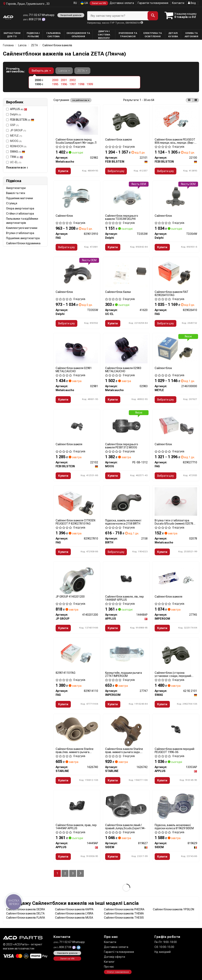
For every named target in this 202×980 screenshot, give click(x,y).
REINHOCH (16, 146)
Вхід (192, 3)
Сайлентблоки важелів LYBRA (74, 913)
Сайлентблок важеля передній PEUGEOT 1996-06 (174, 750)
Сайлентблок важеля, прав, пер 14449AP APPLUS (76, 827)
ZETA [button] (82, 71)
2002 (73, 80)
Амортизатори (16, 188)
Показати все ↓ (17, 167)
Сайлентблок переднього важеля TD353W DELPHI (122, 217)
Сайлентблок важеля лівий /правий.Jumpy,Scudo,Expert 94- (125, 827)
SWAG (18, 152)
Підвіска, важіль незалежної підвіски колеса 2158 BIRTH (123, 522)
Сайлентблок (64, 216)
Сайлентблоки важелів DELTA (25, 913)
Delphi (14, 114)
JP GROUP (16, 130)
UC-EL (14, 162)
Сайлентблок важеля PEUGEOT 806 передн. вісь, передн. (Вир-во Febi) (175, 141)
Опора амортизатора (20, 208)
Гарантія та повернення (153, 3)
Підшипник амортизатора (23, 238)
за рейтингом (81, 100)
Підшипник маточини (20, 198)
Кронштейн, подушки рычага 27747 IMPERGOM (123, 674)
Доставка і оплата (122, 3)
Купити (63, 171)
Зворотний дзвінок (71, 15)
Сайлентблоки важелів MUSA (74, 918)
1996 (64, 84)
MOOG (14, 141)
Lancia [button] (64, 71)
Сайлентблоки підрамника (23, 243)
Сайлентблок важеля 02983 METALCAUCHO (123, 370)
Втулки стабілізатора (20, 233)
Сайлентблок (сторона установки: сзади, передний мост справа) (173, 674)
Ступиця (12, 203)
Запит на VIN (99, 3)
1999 (90, 84)
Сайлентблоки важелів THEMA (124, 913)
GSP (12, 125)
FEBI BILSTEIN (22, 120)
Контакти (178, 3)
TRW (17, 157)
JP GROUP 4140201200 (70, 597)
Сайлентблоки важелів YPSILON (173, 909)
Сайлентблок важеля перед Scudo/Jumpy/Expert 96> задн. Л (76, 141)
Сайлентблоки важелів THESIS (124, 918)
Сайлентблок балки (118, 292)
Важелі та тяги (16, 193)
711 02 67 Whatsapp (39, 15)
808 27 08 (32, 19)
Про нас (109, 967)
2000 (55, 80)
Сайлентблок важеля (168, 597)
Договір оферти (115, 957)
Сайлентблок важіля (118, 140)
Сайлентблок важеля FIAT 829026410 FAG (172, 293)
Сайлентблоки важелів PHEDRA (124, 909)
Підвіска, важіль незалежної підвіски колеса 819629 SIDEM (174, 827)
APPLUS (19, 109)
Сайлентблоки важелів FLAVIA (26, 918)
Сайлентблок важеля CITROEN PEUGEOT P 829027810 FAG (75, 522)
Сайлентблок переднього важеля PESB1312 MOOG (122, 446)
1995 (55, 84)
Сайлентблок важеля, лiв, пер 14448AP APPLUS (124, 598)
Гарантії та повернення (119, 952)
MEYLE (14, 136)
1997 (73, 84)
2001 (64, 80)
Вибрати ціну (116, 171)
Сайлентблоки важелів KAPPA (74, 909)
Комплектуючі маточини (22, 228)
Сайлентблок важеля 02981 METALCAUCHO (74, 370)
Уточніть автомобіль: (15, 70)
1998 (81, 84)
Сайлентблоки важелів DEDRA (26, 909)
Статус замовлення (118, 972)
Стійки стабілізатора (20, 214)
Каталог (109, 962)
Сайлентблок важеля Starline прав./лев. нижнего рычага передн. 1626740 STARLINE (75, 750)
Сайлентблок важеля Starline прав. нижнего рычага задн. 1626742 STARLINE (124, 750)
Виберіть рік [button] (41, 71)
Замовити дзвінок (67, 953)
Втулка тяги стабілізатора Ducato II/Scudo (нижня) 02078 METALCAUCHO (174, 522)
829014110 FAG (65, 673)
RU (75, 3)
